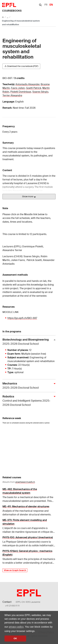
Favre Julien (18, 88)
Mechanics (28, 386)
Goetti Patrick (34, 88)
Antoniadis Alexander (27, 84)
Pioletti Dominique (21, 92)
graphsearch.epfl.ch (25, 482)
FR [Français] (46, 5)
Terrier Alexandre (12, 95)
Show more (29, 197)
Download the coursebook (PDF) (21, 66)
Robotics (28, 401)
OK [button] (15, 638)
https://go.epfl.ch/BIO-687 (22, 318)
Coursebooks (12, 11)
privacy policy (16, 627)
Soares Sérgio (40, 92)
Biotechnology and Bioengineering (28, 342)
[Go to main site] (3, 17)
